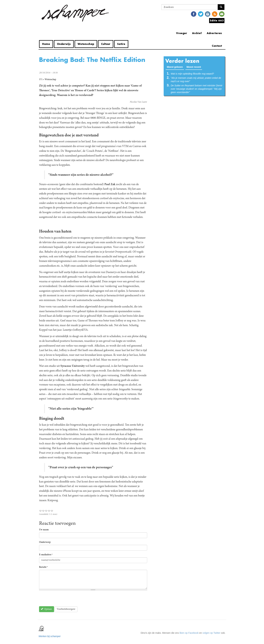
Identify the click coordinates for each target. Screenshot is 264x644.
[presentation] (65, 600)
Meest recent (194, 67)
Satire (121, 44)
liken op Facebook (189, 633)
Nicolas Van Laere (138, 102)
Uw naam (44, 530)
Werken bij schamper (50, 636)
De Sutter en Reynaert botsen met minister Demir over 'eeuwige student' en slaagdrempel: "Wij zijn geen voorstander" (197, 89)
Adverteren (214, 33)
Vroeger (182, 33)
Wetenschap (86, 44)
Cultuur (106, 44)
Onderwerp (45, 542)
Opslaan (46, 609)
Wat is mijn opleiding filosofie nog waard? (192, 74)
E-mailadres (46, 555)
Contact (217, 46)
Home (46, 44)
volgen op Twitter (211, 633)
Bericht (44, 567)
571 (41, 80)
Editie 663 (217, 20)
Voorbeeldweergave (66, 609)
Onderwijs (64, 44)
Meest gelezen (175, 67)
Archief (197, 33)
